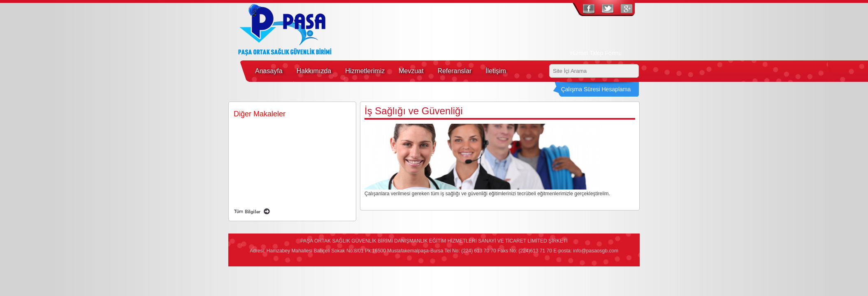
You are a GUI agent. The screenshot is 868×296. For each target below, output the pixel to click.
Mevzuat (411, 71)
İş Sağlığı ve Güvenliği (262, 131)
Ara (631, 71)
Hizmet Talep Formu (596, 53)
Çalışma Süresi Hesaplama (596, 89)
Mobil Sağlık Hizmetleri (263, 152)
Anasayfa (269, 71)
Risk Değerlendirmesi (261, 194)
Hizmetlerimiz (365, 71)
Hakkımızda (314, 71)
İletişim (496, 71)
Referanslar (455, 71)
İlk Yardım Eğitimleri (260, 173)
